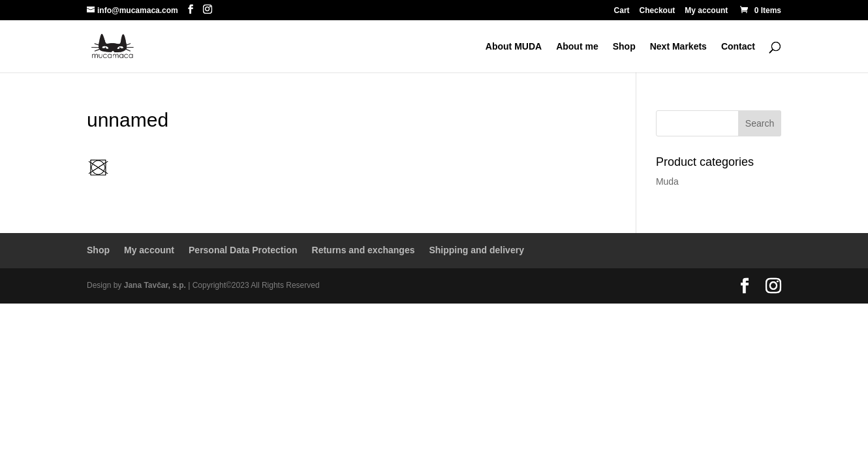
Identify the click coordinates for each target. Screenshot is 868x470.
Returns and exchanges (364, 250)
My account (706, 11)
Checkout (658, 11)
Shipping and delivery (476, 250)
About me (577, 47)
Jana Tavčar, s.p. (155, 285)
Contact (738, 47)
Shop (624, 47)
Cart (622, 11)
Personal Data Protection (243, 250)
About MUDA (514, 47)
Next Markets (678, 47)
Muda (667, 181)
